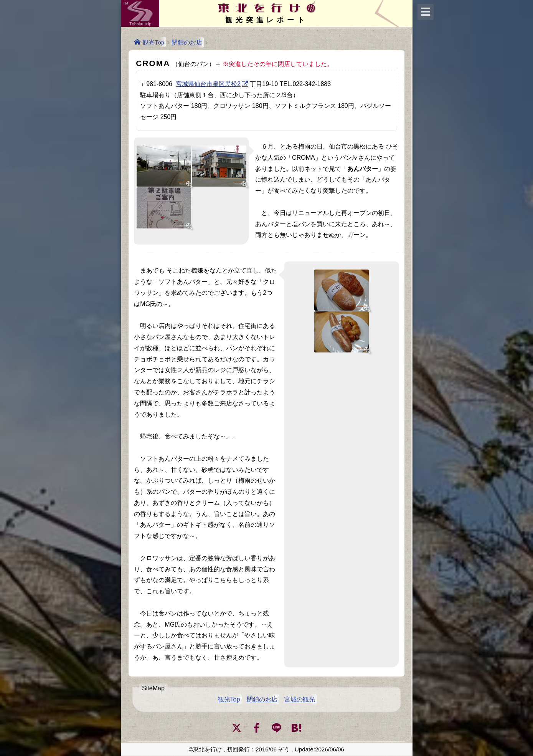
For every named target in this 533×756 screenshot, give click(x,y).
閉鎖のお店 (187, 42)
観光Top (153, 42)
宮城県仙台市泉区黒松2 (208, 84)
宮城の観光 (300, 699)
